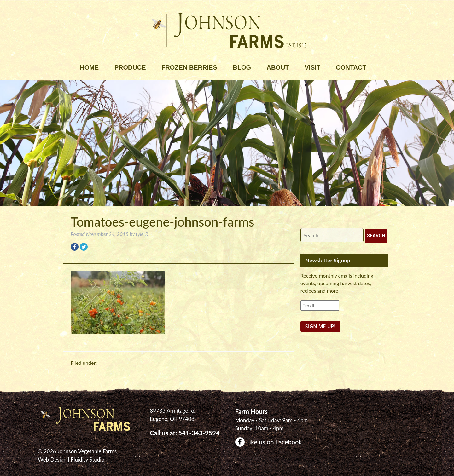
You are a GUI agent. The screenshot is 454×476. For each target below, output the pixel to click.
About (278, 67)
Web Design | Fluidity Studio (71, 459)
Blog (242, 67)
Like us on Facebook (269, 442)
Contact (351, 67)
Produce (130, 67)
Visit (312, 67)
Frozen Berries (189, 67)
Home (89, 67)
